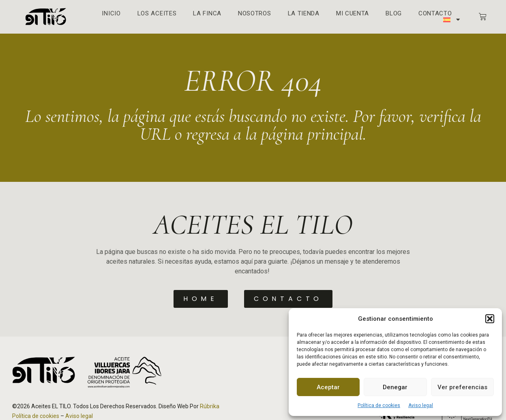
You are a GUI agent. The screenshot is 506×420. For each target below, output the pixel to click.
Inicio (111, 14)
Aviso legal (421, 405)
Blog (394, 14)
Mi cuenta (353, 14)
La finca (207, 14)
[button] (490, 319)
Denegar (395, 387)
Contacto (435, 14)
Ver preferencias (462, 387)
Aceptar (328, 387)
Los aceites (157, 14)
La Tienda (304, 14)
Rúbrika (210, 406)
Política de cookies (379, 405)
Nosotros (255, 14)
